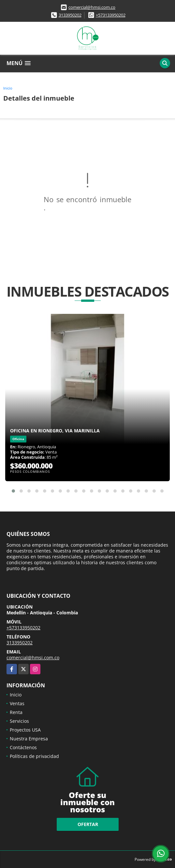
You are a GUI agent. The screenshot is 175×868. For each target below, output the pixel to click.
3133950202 (70, 15)
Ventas (17, 703)
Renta (16, 712)
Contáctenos (23, 747)
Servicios (19, 721)
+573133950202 (111, 15)
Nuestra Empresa (29, 739)
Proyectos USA (25, 730)
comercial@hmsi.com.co (92, 7)
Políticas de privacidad (34, 756)
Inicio (8, 88)
